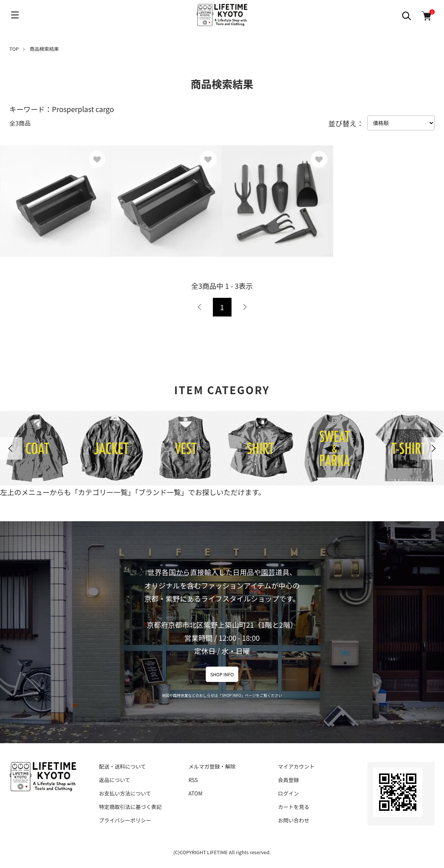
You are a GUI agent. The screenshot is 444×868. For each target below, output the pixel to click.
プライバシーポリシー (125, 820)
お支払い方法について (125, 793)
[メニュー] (15, 15)
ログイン (288, 793)
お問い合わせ (294, 820)
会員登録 (288, 780)
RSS (193, 780)
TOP (14, 49)
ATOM (195, 793)
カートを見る (294, 807)
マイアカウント (296, 766)
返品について (115, 780)
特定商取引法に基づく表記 (130, 807)
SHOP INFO (222, 674)
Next (433, 448)
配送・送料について (122, 766)
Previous (11, 448)
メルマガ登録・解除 (212, 766)
